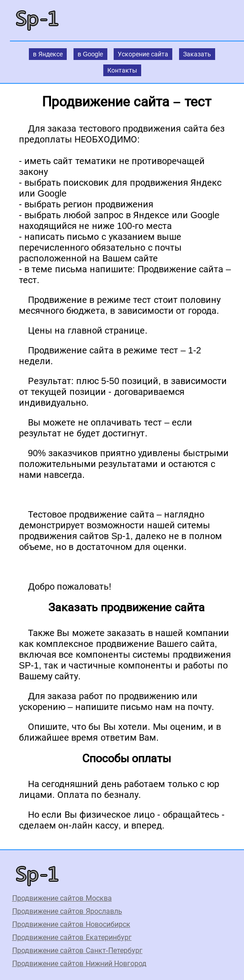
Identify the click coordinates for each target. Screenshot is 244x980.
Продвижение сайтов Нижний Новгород (79, 964)
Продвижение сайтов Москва (62, 898)
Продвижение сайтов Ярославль (67, 911)
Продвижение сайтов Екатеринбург (72, 937)
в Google (90, 54)
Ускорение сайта (143, 54)
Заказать (197, 54)
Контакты (122, 70)
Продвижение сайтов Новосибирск (71, 924)
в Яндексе (48, 54)
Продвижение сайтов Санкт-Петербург (77, 950)
